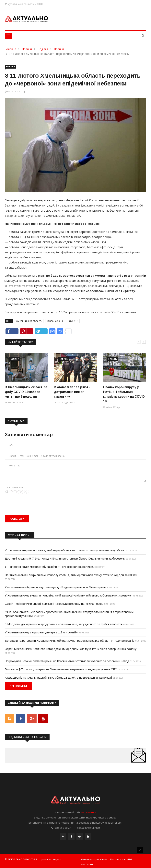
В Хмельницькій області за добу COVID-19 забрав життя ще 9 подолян (26, 392)
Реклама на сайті (121, 858)
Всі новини (18, 686)
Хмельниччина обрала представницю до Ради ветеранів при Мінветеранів (56, 587)
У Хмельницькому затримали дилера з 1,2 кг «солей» (41, 632)
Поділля (43, 49)
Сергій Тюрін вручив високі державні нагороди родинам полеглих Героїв (54, 604)
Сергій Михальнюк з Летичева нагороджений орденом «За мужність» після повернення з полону (71, 649)
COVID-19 (73, 321)
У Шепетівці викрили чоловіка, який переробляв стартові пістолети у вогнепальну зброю (65, 550)
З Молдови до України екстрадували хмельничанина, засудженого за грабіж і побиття (64, 624)
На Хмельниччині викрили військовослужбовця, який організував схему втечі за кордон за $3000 (71, 575)
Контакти (87, 863)
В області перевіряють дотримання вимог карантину (72, 392)
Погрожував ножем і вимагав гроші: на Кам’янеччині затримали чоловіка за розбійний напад (67, 661)
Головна (10, 49)
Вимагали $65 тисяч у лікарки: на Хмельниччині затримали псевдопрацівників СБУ (61, 669)
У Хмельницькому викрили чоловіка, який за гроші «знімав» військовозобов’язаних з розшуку (68, 595)
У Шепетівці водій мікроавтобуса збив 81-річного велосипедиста (49, 567)
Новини (27, 49)
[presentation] (35, 501)
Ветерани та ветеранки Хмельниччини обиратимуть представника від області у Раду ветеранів (70, 641)
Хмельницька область (29, 321)
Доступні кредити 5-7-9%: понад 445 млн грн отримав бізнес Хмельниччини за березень (65, 558)
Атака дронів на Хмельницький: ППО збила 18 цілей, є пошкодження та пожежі (58, 678)
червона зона (55, 321)
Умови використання (94, 858)
